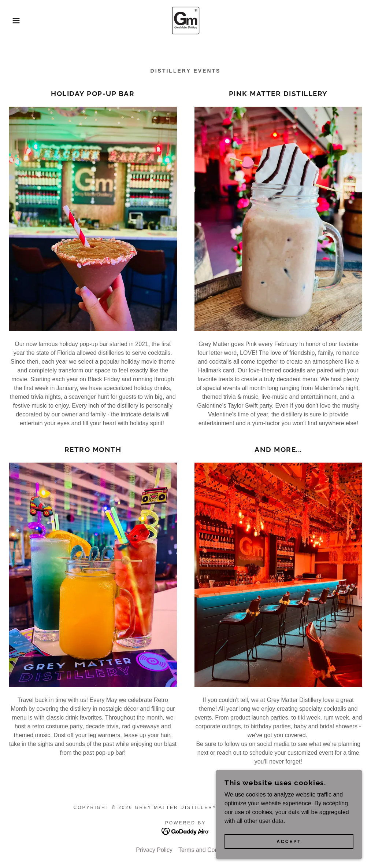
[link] (185, 21)
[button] (18, 21)
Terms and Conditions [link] (207, 850)
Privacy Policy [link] (154, 850)
